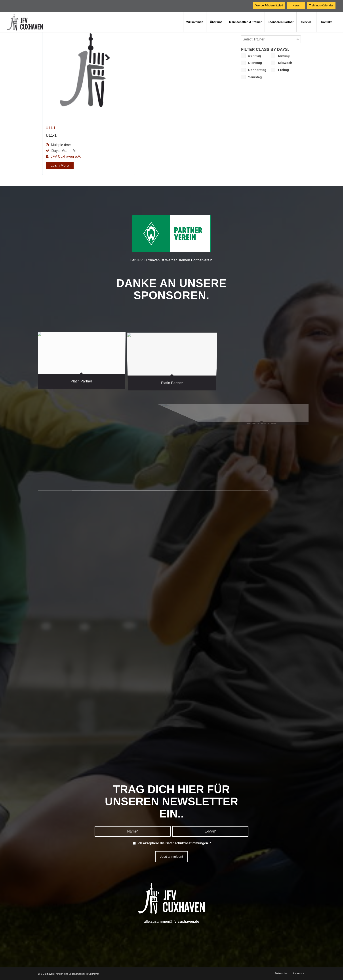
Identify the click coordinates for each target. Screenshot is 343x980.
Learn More (60, 166)
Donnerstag (254, 70)
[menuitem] (195, 22)
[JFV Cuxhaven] (29, 22)
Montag (280, 56)
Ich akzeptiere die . (174, 843)
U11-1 (51, 128)
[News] (296, 5)
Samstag (251, 77)
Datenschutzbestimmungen (187, 843)
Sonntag (251, 56)
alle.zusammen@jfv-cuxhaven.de (171, 922)
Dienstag (252, 63)
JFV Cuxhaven (46, 974)
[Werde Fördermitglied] (269, 5)
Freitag (280, 70)
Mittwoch (282, 63)
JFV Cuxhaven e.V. (66, 156)
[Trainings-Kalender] (321, 5)
